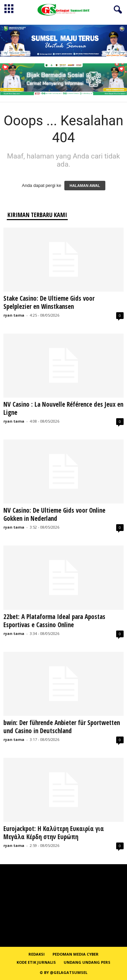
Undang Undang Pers (87, 962)
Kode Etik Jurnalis (36, 962)
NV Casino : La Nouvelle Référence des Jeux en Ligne (63, 408)
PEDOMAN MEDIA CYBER (76, 954)
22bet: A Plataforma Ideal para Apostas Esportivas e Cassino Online (54, 621)
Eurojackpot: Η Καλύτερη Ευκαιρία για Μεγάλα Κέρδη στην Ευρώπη (54, 833)
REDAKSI (37, 954)
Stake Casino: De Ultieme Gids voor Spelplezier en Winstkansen (49, 302)
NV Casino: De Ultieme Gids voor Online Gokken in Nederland (54, 514)
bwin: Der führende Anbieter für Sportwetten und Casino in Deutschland (62, 727)
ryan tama (14, 315)
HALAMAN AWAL (85, 186)
